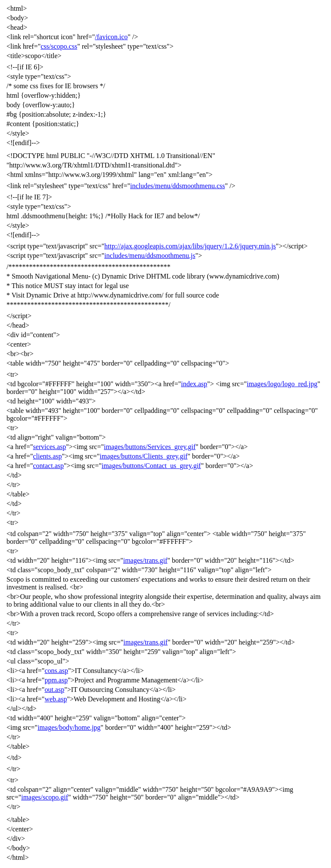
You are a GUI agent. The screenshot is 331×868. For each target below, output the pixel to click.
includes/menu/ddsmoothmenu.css (178, 186)
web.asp (56, 699)
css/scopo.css (59, 46)
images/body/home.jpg (69, 727)
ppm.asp (56, 680)
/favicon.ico (111, 37)
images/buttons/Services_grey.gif (150, 447)
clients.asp (47, 456)
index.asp (194, 384)
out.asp (54, 690)
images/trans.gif (145, 560)
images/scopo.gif (45, 797)
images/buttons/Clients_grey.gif (144, 456)
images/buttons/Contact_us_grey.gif (151, 466)
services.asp (49, 447)
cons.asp (56, 671)
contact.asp (48, 466)
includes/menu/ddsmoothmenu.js (150, 256)
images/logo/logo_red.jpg (282, 384)
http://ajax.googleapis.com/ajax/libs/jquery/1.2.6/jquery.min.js (190, 246)
